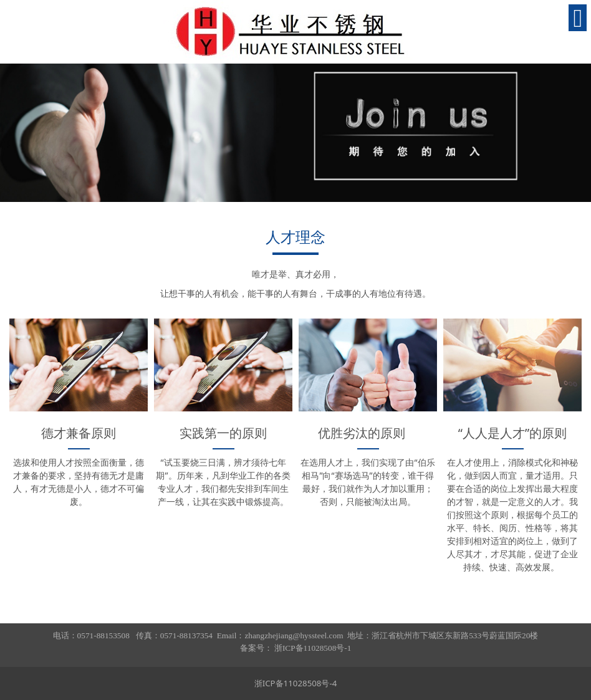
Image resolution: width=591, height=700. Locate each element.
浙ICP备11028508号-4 (296, 683)
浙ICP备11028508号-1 (313, 648)
